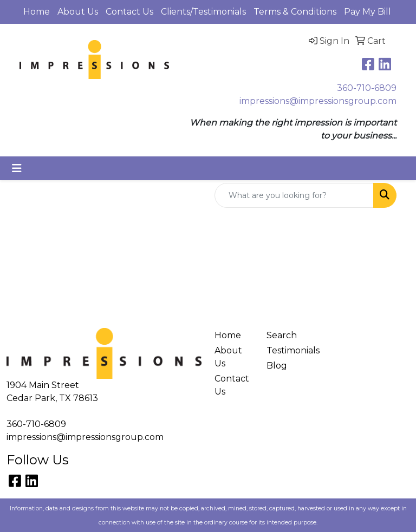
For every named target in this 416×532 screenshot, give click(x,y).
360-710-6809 (367, 88)
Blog (277, 366)
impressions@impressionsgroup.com (318, 101)
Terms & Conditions (295, 12)
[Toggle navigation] (17, 168)
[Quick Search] (294, 195)
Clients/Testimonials (203, 12)
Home (37, 12)
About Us (78, 12)
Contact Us (129, 12)
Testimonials (286, 350)
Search (282, 335)
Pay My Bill (368, 12)
